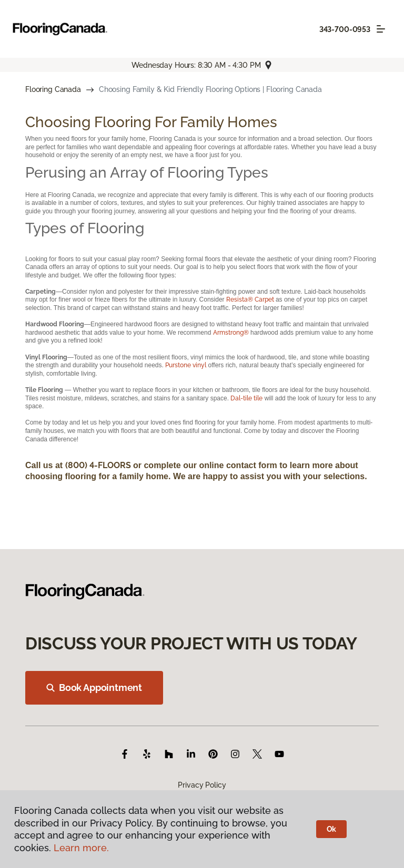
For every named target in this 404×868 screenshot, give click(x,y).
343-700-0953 (345, 29)
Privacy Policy (202, 785)
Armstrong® (231, 333)
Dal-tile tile (246, 398)
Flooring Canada (53, 89)
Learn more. (81, 848)
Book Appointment (94, 688)
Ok (332, 829)
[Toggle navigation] (381, 29)
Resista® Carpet (251, 299)
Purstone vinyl (186, 365)
